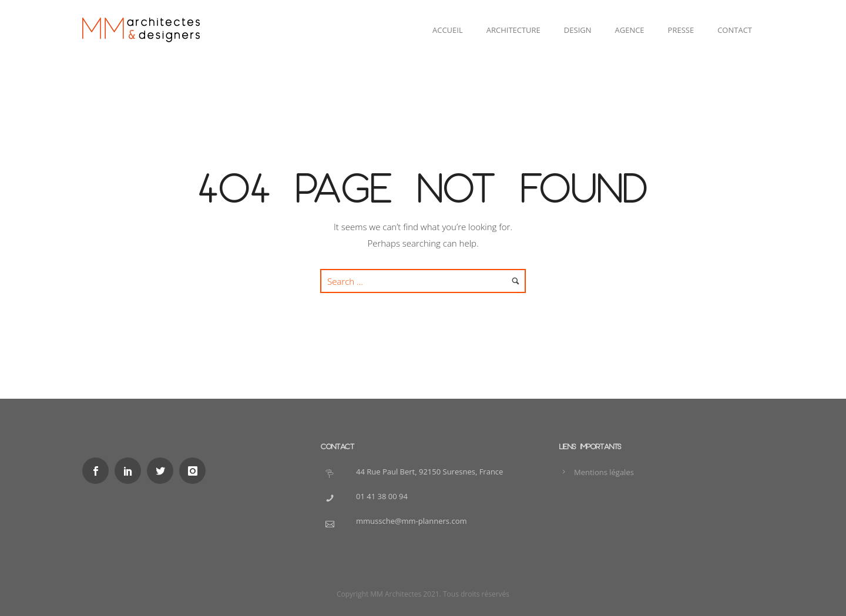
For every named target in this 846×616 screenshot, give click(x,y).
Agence (630, 30)
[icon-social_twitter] (163, 471)
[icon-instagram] (195, 471)
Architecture (513, 30)
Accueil (448, 30)
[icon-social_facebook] (98, 471)
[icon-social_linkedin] (131, 471)
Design (578, 30)
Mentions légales (604, 472)
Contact (735, 30)
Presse (681, 30)
